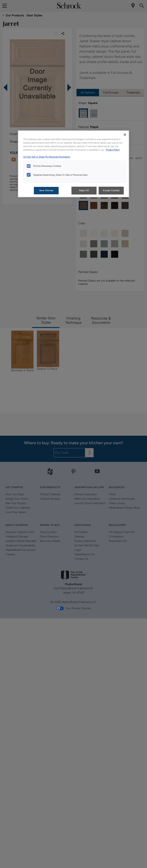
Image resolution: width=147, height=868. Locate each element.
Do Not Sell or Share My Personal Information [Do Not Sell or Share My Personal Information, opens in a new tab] (47, 157)
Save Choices (46, 190)
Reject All (84, 190)
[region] (73, 164)
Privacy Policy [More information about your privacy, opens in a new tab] (113, 150)
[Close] (125, 135)
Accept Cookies (111, 190)
